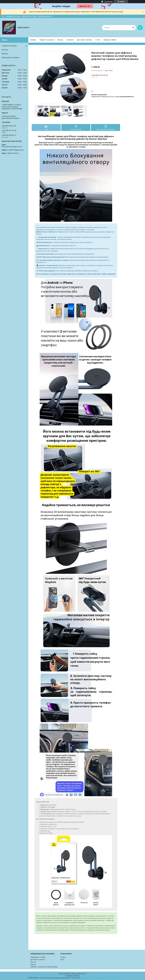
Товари (63, 957)
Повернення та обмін (10, 57)
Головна (33, 40)
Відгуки (5, 53)
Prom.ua (84, 974)
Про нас (60, 40)
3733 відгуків (108, 2)
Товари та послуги (46, 40)
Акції (62, 959)
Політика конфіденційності (108, 978)
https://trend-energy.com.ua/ (12, 147)
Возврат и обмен (110, 40)
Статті (98, 40)
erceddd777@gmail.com (15, 150)
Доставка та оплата (85, 40)
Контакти (70, 40)
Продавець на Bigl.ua (72, 976)
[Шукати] (133, 28)
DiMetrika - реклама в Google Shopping (44, 967)
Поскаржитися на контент (89, 978)
